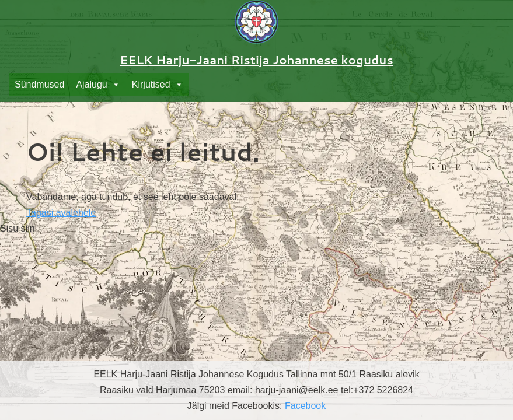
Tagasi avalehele (61, 213)
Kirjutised (158, 85)
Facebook (305, 406)
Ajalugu (98, 85)
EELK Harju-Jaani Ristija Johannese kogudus (256, 60)
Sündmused (39, 84)
